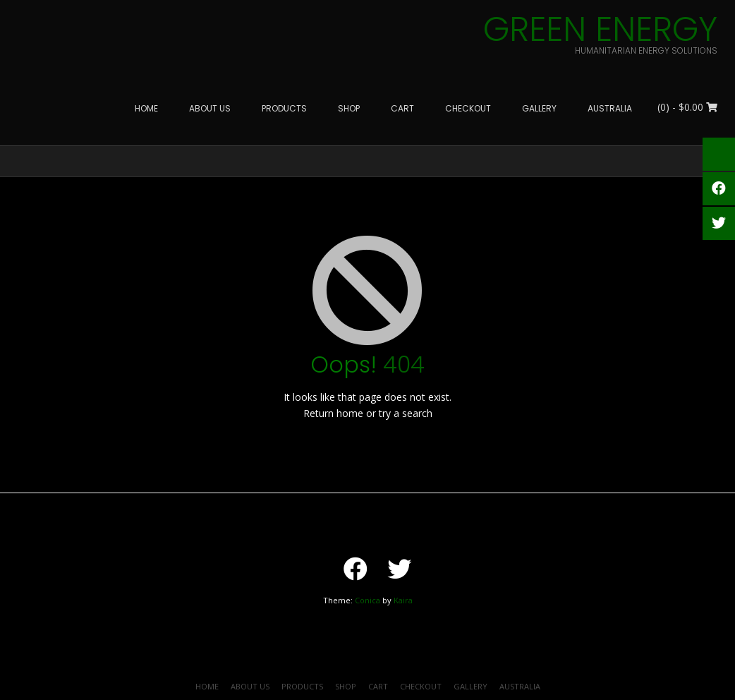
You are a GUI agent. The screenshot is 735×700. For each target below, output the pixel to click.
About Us (250, 686)
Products (302, 686)
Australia (520, 686)
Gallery (470, 686)
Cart (378, 686)
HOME (207, 686)
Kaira (403, 600)
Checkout (421, 686)
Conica (367, 600)
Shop (346, 686)
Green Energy (600, 30)
